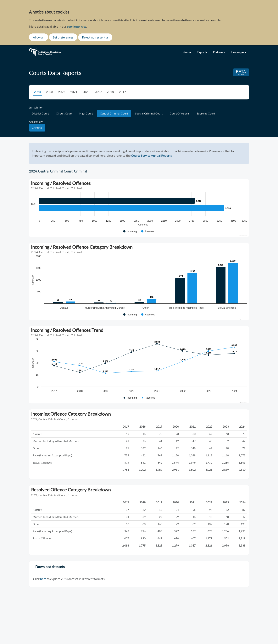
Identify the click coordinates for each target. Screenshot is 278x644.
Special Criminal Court (149, 113)
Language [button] (239, 52)
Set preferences (63, 37)
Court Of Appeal (180, 113)
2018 (110, 92)
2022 (62, 92)
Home (187, 52)
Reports (202, 52)
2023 (49, 92)
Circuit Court (64, 113)
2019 (98, 92)
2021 (74, 92)
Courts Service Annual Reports (151, 155)
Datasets (219, 52)
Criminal (37, 128)
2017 (122, 92)
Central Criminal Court (114, 113)
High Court (86, 113)
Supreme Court (206, 113)
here (43, 579)
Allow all (39, 37)
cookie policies (77, 26)
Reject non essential (95, 37)
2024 (37, 92)
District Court (40, 113)
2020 (86, 92)
